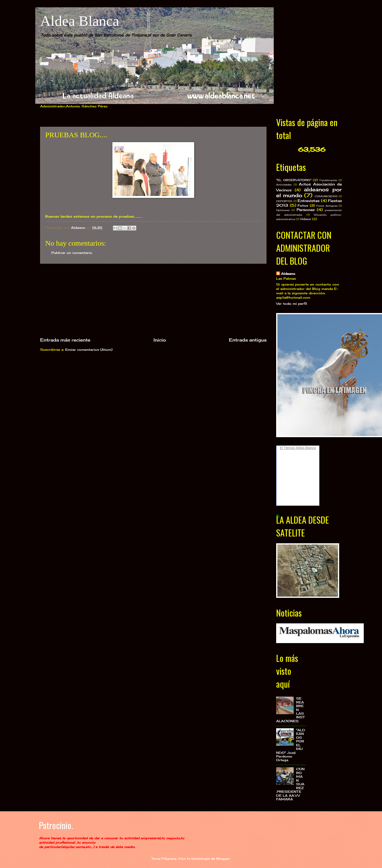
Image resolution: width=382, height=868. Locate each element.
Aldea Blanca (80, 21)
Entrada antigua (248, 340)
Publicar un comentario (72, 253)
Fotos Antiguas (327, 206)
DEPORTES (284, 201)
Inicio (160, 340)
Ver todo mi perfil (292, 304)
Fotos (303, 205)
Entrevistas (309, 201)
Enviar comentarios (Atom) (89, 350)
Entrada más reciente (65, 340)
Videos (305, 219)
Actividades (284, 185)
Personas (306, 210)
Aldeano (288, 274)
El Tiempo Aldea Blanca (298, 448)
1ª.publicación (328, 180)
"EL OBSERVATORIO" (294, 180)
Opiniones (283, 210)
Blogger (223, 859)
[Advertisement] (153, 300)
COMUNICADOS (326, 196)
